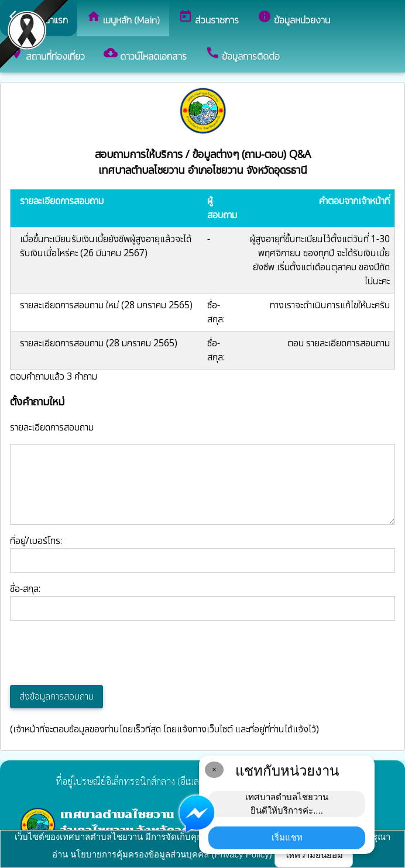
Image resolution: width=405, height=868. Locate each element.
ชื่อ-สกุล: (203, 601)
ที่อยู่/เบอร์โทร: (203, 553)
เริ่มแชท (287, 837)
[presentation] (99, 653)
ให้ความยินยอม (314, 855)
